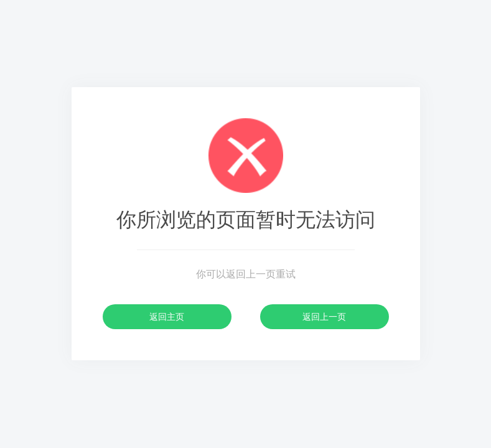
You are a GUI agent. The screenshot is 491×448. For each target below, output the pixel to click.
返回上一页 (324, 317)
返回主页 (167, 317)
